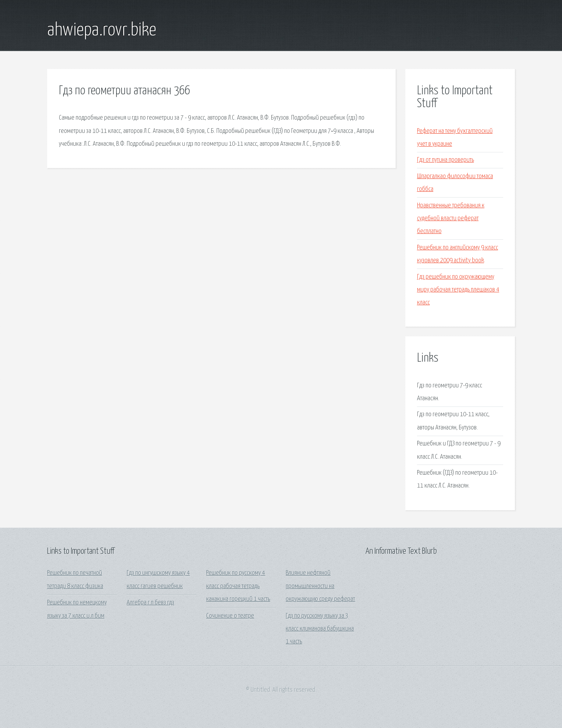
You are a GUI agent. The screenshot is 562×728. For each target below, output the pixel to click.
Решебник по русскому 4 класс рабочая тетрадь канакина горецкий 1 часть (238, 586)
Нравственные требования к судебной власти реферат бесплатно (451, 219)
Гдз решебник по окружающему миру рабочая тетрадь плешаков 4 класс (458, 290)
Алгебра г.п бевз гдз (150, 603)
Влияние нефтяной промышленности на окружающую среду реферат (320, 586)
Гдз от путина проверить (445, 160)
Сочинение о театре (230, 616)
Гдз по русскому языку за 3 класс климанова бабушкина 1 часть (320, 629)
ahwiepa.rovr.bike (102, 30)
